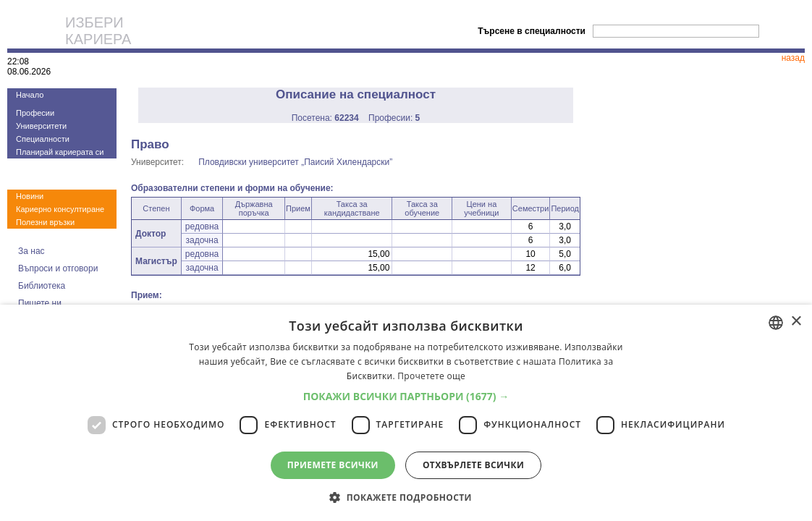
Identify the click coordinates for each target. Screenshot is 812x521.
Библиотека (42, 286)
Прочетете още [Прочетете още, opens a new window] (431, 376)
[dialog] (406, 413)
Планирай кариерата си (60, 152)
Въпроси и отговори (58, 268)
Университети (41, 126)
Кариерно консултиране (60, 209)
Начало (30, 95)
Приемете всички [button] (333, 465)
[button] (406, 396)
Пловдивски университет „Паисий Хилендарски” (295, 162)
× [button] (796, 322)
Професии (35, 113)
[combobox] (776, 323)
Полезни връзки (45, 222)
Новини (30, 196)
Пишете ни (40, 303)
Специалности (43, 139)
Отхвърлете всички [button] (473, 465)
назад (793, 58)
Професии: (394, 118)
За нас (31, 251)
